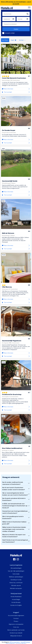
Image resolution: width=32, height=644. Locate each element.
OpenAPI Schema (25, 642)
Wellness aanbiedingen (16, 577)
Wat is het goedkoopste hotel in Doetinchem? (13, 517)
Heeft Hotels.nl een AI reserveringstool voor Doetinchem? (15, 541)
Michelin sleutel (16, 585)
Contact (16, 618)
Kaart (13, 40)
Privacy (16, 621)
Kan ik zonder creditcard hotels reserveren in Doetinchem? (13, 483)
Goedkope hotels (16, 580)
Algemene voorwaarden (16, 624)
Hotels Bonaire (16, 602)
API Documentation (15, 642)
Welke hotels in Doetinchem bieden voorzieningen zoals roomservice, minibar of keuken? (14, 529)
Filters (5, 40)
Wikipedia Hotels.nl (16, 636)
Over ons (16, 627)
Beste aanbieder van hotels (16, 630)
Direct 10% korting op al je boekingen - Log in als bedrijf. (16, 3)
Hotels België (16, 599)
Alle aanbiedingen (16, 568)
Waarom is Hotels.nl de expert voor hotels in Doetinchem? (14, 536)
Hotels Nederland (16, 597)
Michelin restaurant (16, 588)
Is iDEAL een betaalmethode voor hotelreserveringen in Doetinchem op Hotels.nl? (15, 506)
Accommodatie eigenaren (16, 615)
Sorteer (22, 40)
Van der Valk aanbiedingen (16, 571)
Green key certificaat (16, 583)
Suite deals (16, 574)
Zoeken (16, 29)
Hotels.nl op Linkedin (16, 633)
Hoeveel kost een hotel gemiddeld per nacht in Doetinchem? (15, 512)
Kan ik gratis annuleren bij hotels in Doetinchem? (14, 499)
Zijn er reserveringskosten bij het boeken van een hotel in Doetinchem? (15, 494)
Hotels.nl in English (16, 605)
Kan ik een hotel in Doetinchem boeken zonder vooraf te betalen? (14, 489)
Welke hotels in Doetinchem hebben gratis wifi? (14, 523)
